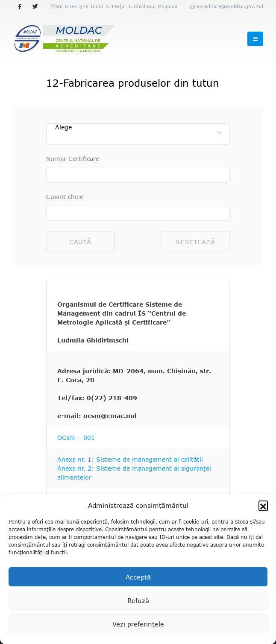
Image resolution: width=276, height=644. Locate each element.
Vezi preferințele (138, 624)
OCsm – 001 (76, 438)
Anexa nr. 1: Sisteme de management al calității (130, 459)
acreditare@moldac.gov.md (230, 6)
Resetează (195, 242)
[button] (263, 505)
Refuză (138, 600)
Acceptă (138, 577)
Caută (80, 242)
